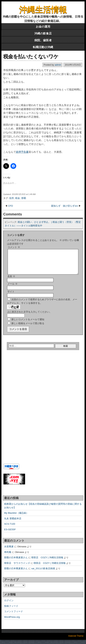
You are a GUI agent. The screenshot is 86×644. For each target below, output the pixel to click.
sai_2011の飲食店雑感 (43, 573)
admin (58, 65)
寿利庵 (8, 556)
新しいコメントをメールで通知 (28, 324)
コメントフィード (14, 616)
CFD (11, 206)
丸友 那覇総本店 (13, 523)
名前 (11, 281)
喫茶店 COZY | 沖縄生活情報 (47, 562)
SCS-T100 (10, 528)
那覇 (24, 198)
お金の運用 (43, 27)
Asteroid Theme (76, 640)
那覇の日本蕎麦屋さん (16, 562)
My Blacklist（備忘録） (16, 517)
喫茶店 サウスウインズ (17, 567)
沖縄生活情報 (43, 10)
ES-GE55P (10, 534)
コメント (14, 247)
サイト (11, 296)
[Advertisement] (26, 390)
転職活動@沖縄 (43, 47)
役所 (12, 198)
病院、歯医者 (43, 40)
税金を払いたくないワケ (31, 57)
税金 (18, 198)
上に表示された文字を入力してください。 (29, 316)
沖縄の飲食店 (43, 34)
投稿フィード (11, 610)
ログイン (9, 605)
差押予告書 (22, 152)
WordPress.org (12, 621)
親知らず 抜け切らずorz (64, 206)
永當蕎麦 (9, 551)
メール (12, 288)
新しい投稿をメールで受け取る (28, 328)
